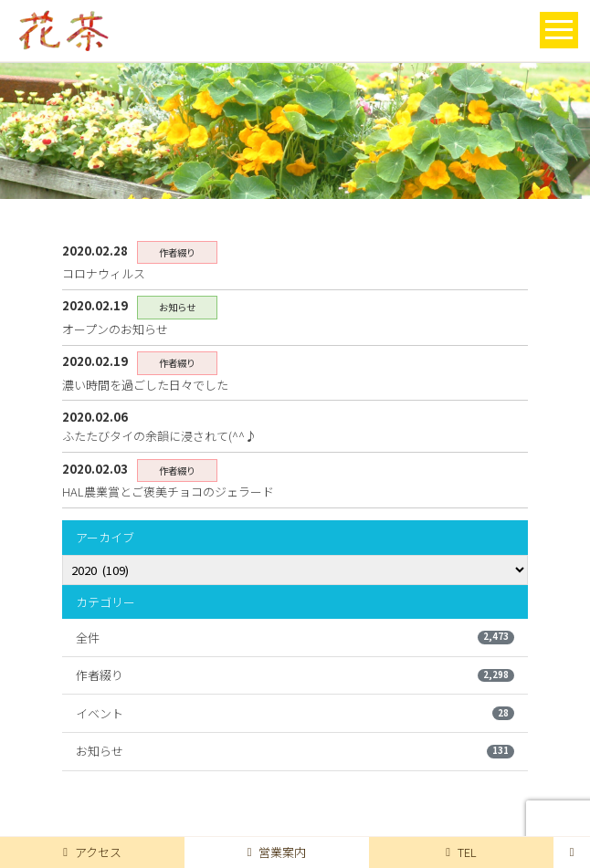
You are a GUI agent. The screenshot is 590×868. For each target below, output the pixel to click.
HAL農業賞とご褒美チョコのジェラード (168, 492)
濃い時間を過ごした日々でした (145, 385)
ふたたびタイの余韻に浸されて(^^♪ (159, 436)
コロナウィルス (104, 273)
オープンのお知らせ (115, 329)
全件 (295, 638)
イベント (295, 713)
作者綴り (295, 675)
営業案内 (277, 852)
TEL (461, 852)
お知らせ (295, 751)
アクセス (92, 852)
